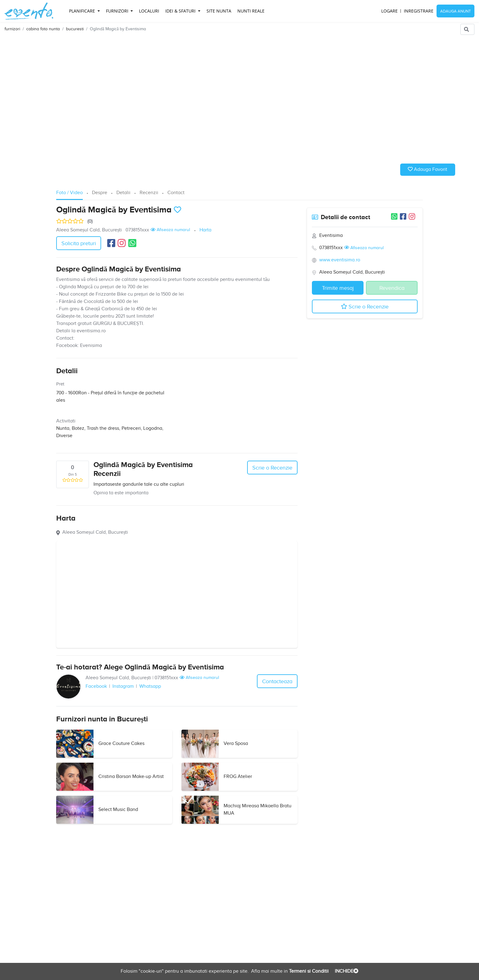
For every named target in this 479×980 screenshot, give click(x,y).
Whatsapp (150, 686)
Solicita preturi (79, 243)
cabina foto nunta (43, 29)
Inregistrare (419, 11)
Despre (100, 193)
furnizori (12, 29)
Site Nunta (219, 11)
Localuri (149, 11)
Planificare (83, 11)
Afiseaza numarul (170, 230)
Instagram (123, 686)
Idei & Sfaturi (181, 11)
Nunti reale (251, 11)
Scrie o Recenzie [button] (272, 468)
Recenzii (149, 193)
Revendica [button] (392, 288)
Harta (205, 230)
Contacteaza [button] (277, 682)
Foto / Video (69, 193)
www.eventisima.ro (340, 260)
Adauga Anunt (455, 11)
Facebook (96, 686)
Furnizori (118, 11)
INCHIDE (346, 971)
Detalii (123, 193)
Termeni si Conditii (308, 971)
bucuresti (75, 29)
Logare (389, 11)
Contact (176, 193)
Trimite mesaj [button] (338, 288)
